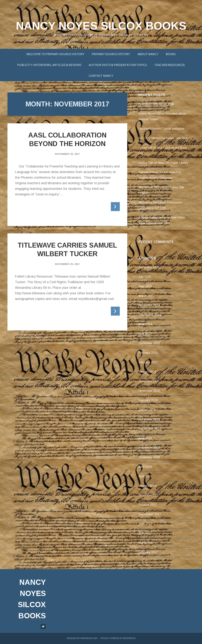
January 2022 (147, 372)
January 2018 (147, 486)
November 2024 (149, 305)
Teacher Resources (170, 65)
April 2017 (145, 533)
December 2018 (149, 448)
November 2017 (149, 495)
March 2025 (146, 296)
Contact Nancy (101, 76)
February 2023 (148, 353)
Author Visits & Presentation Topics (118, 65)
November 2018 (149, 457)
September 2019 (150, 429)
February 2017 (148, 552)
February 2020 (148, 400)
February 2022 (148, 362)
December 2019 (149, 419)
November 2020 (149, 391)
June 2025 (145, 286)
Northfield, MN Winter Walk (156, 104)
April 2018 (145, 476)
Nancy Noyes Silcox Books (101, 26)
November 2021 (149, 381)
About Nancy (148, 54)
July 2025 (145, 277)
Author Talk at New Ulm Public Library (163, 163)
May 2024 (145, 334)
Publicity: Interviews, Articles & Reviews (49, 65)
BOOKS (171, 54)
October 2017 (148, 505)
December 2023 (149, 343)
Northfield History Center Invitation (161, 129)
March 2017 (146, 543)
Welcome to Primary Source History (55, 54)
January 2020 (147, 410)
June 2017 (145, 524)
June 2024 (145, 324)
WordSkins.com (89, 638)
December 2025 (149, 267)
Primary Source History (111, 54)
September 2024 (150, 315)
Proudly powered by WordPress (118, 638)
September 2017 (150, 514)
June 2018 (145, 467)
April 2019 (145, 438)
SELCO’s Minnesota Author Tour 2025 (163, 138)
